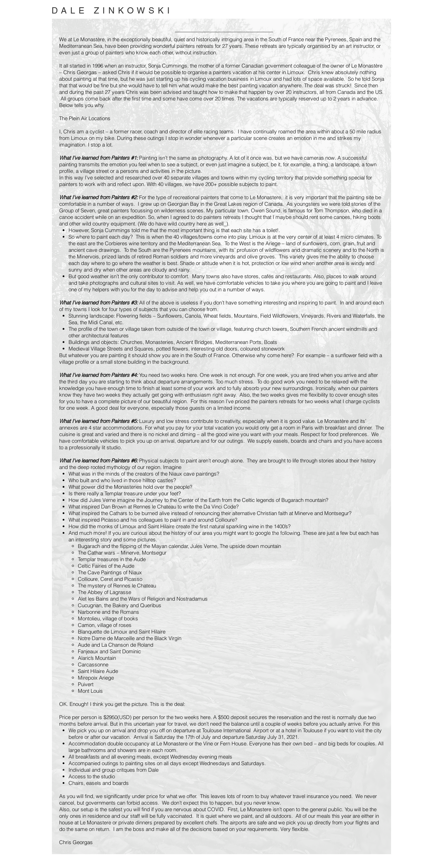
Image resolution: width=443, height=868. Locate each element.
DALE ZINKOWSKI (112, 11)
